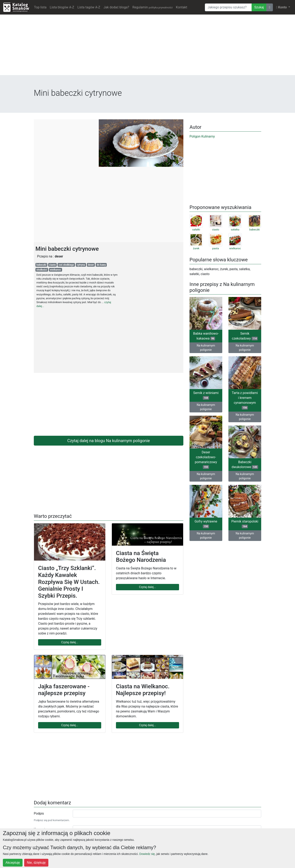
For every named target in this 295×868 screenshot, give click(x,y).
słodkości (42, 270)
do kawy (101, 265)
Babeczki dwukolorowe (245, 464)
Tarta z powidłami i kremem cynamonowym (245, 400)
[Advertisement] (147, 46)
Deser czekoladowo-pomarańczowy (206, 460)
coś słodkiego (66, 265)
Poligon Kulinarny (202, 136)
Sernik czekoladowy (245, 336)
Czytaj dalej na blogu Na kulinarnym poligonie (109, 441)
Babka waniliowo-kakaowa (206, 336)
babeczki (41, 265)
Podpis (39, 813)
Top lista (40, 7)
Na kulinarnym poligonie (206, 348)
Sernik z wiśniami (206, 395)
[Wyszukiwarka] (228, 7)
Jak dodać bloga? (116, 7)
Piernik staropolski (245, 524)
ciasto (53, 265)
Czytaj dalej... (70, 642)
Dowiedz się (147, 854)
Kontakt (182, 7)
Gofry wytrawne (206, 524)
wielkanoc (56, 270)
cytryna (81, 265)
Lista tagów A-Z (89, 7)
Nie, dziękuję (36, 863)
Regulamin (152, 7)
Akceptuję (13, 863)
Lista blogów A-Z (62, 7)
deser (91, 265)
